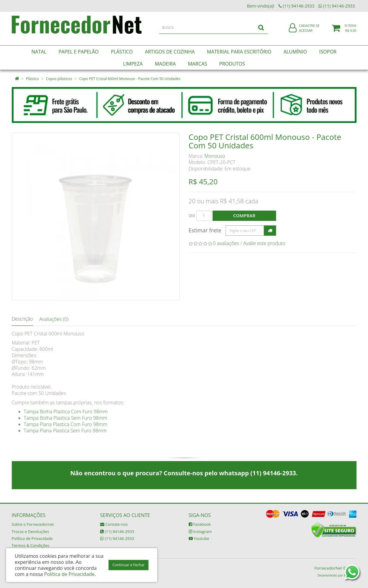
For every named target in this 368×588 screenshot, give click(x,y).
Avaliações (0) (54, 319)
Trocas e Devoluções (31, 531)
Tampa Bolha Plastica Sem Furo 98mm (66, 418)
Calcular (270, 231)
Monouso (215, 156)
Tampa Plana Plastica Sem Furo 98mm (65, 431)
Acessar (306, 34)
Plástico (33, 79)
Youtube (199, 538)
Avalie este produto (264, 243)
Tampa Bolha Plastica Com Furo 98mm (66, 412)
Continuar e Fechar (129, 565)
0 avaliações (226, 243)
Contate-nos (114, 524)
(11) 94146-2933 (117, 531)
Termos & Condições (31, 545)
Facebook (200, 524)
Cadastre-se (309, 29)
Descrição (22, 319)
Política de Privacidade (32, 538)
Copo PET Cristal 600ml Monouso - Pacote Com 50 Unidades (130, 79)
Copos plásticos (59, 79)
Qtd (192, 216)
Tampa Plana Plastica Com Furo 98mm (66, 424)
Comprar (244, 215)
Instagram (200, 531)
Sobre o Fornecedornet (33, 524)
